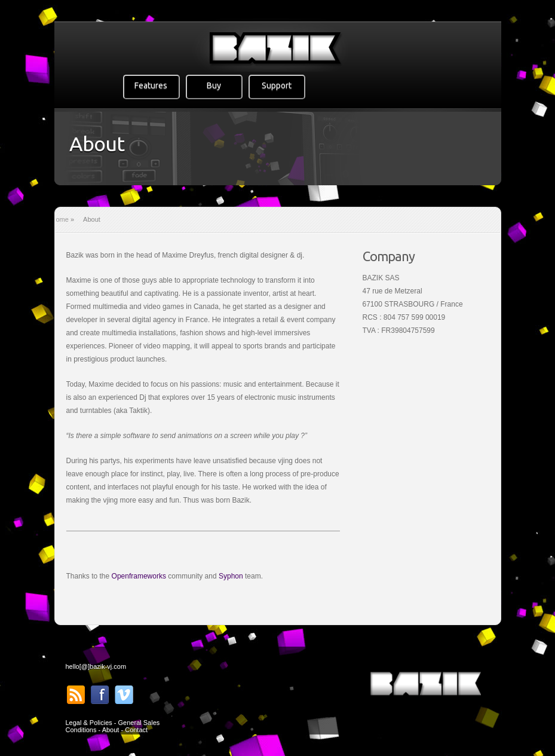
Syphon (231, 576)
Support (277, 85)
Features (151, 85)
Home (60, 219)
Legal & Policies (89, 723)
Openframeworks (139, 576)
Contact (136, 730)
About (111, 730)
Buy (214, 85)
